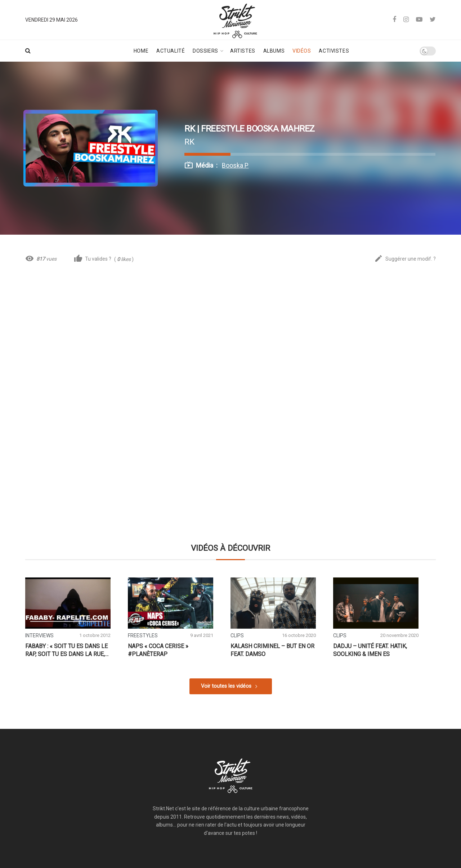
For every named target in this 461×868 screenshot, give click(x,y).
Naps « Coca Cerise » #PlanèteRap (158, 650)
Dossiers (205, 51)
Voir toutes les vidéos (226, 686)
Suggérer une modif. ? (405, 259)
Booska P (235, 165)
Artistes (243, 51)
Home (141, 51)
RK (189, 142)
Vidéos (302, 51)
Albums (274, 51)
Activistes (334, 51)
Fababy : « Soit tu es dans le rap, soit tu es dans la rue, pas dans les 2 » (66, 650)
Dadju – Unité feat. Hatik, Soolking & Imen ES (370, 650)
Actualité (171, 51)
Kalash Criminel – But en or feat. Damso (272, 650)
